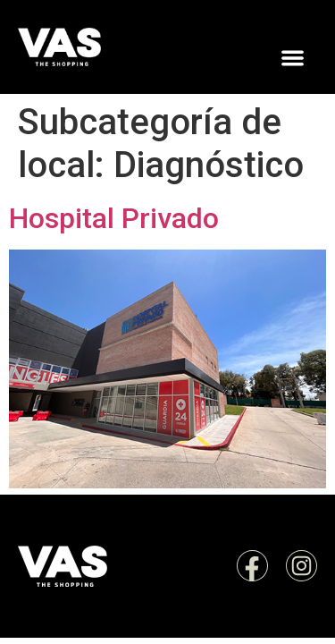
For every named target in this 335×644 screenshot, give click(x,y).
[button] (293, 59)
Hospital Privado (114, 218)
